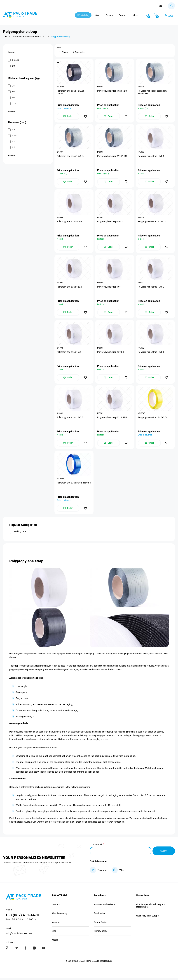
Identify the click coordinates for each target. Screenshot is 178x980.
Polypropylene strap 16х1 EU (71, 157)
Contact (125, 15)
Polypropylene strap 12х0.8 (70, 419)
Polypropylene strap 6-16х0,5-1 (153, 419)
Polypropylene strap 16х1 (69, 354)
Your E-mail (97, 847)
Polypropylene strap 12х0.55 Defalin (71, 92)
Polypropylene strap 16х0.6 (151, 354)
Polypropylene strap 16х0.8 (111, 354)
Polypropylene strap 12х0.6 (151, 157)
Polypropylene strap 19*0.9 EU (112, 157)
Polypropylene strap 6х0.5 (69, 288)
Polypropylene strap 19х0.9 (151, 288)
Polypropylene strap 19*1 (110, 288)
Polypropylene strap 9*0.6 (69, 222)
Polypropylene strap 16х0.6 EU (112, 91)
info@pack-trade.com (19, 936)
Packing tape (20, 534)
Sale (99, 15)
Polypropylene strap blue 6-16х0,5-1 (73, 486)
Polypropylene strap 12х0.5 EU (112, 419)
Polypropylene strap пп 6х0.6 (152, 222)
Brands (111, 15)
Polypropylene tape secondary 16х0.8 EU (153, 92)
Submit (164, 853)
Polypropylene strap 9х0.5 (110, 222)
